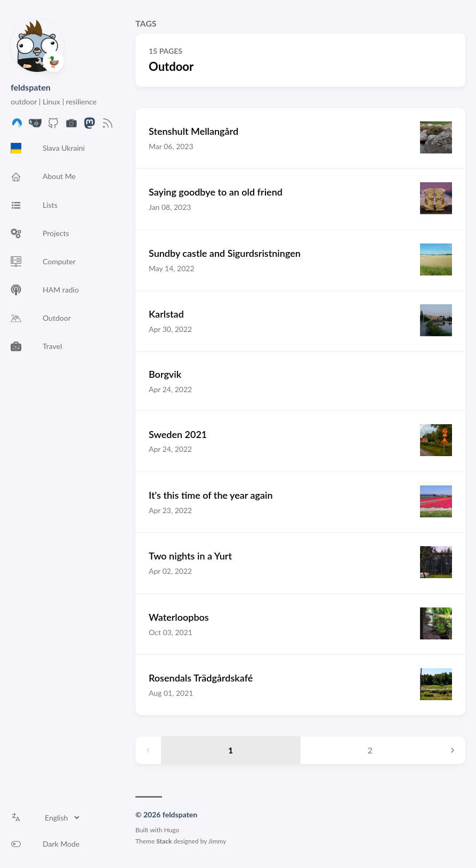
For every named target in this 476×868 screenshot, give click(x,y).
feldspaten (31, 87)
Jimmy (217, 841)
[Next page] (453, 750)
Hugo (172, 830)
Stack (164, 841)
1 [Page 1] (231, 750)
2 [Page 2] (370, 750)
